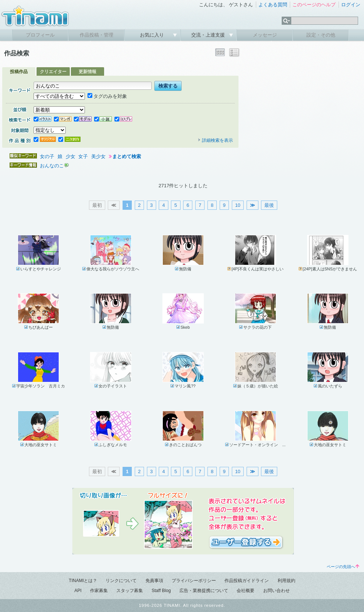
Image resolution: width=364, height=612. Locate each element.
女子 (83, 156)
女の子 (47, 156)
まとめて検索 (127, 156)
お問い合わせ (277, 591)
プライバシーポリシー (194, 581)
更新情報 (87, 72)
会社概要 (245, 591)
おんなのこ (52, 166)
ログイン (351, 5)
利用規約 (286, 581)
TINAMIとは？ (83, 581)
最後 (269, 205)
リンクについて (121, 581)
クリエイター (53, 72)
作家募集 (99, 591)
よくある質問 (273, 5)
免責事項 (154, 581)
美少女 (98, 156)
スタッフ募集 (130, 591)
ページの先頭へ (343, 567)
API (78, 591)
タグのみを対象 (107, 96)
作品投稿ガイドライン (247, 581)
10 (238, 205)
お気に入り (153, 35)
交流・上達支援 (209, 35)
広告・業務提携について (204, 591)
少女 (71, 156)
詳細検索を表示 (215, 140)
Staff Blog (161, 591)
